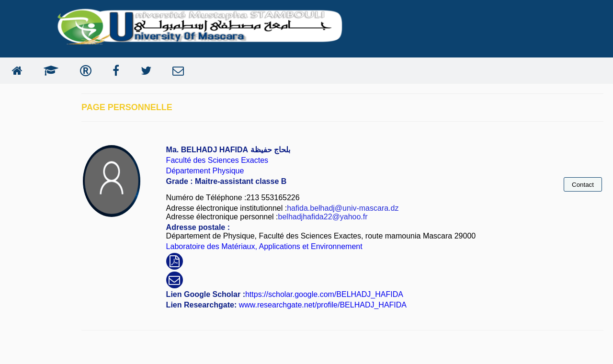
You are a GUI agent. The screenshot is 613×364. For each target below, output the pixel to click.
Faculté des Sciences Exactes (217, 160)
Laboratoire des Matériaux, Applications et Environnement (264, 246)
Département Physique (205, 171)
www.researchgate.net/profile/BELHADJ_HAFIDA (322, 305)
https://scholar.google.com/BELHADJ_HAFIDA (324, 294)
